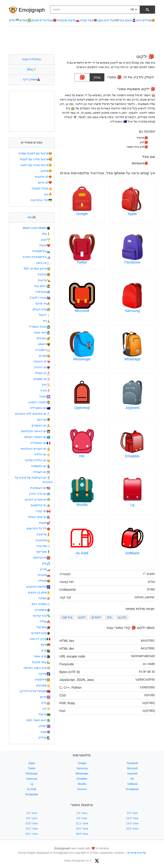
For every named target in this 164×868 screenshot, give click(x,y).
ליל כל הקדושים (38, 528)
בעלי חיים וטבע (108, 20)
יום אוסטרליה (40, 408)
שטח (45, 732)
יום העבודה (41, 472)
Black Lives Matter (37, 228)
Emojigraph (32, 10)
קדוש (45, 697)
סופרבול (43, 627)
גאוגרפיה (43, 292)
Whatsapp (132, 359)
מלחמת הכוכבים (38, 587)
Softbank (132, 553)
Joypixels (132, 408)
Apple (132, 214)
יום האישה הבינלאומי (35, 431)
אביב (46, 240)
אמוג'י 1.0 (32, 813)
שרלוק (44, 738)
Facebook (132, 262)
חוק (46, 385)
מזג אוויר (43, 546)
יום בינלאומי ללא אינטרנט (33, 414)
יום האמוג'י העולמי (37, 437)
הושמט (44, 344)
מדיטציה (43, 534)
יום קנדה (43, 511)
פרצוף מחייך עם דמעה (36, 165)
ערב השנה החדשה (37, 668)
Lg (132, 505)
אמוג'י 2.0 (82, 813)
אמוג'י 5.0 (82, 818)
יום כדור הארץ (40, 494)
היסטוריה (43, 350)
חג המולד (43, 373)
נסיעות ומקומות (68, 20)
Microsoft (82, 311)
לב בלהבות (44, 177)
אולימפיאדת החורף (36, 257)
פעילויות (50, 20)
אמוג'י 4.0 (32, 818)
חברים (45, 356)
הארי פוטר (42, 333)
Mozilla (82, 505)
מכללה (44, 581)
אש (49, 194)
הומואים (43, 338)
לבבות (45, 523)
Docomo (82, 789)
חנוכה (45, 396)
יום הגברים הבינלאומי (35, 449)
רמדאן (44, 726)
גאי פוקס (43, 303)
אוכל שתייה (88, 20)
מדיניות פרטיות (137, 853)
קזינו (46, 703)
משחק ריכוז (32, 79)
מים (46, 563)
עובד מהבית (41, 662)
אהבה (45, 245)
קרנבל (44, 714)
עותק (97, 76)
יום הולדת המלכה (37, 460)
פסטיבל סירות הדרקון (35, 691)
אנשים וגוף (128, 20)
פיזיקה (44, 674)
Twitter (82, 262)
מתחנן (47, 171)
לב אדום (45, 183)
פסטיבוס (43, 685)
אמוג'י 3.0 (132, 813)
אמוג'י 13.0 (132, 823)
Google (82, 214)
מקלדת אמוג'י (32, 59)
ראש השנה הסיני (38, 720)
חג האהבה (42, 361)
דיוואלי (44, 315)
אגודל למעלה (42, 188)
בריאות (44, 280)
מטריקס (43, 552)
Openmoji (82, 408)
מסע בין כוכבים (39, 592)
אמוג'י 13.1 (32, 829)
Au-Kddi (82, 553)
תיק (109, 617)
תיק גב (122, 617)
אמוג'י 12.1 (82, 823)
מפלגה (44, 598)
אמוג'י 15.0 (132, 829)
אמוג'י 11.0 (132, 818)
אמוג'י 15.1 (32, 834)
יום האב (44, 420)
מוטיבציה (43, 540)
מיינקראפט (42, 558)
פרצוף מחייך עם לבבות (36, 159)
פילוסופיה (42, 680)
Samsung (132, 311)
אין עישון (43, 263)
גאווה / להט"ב (40, 298)
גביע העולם (41, 309)
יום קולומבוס (41, 505)
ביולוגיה (44, 274)
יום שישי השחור (39, 517)
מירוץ (45, 569)
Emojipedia (32, 794)
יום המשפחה (41, 466)
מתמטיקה (42, 610)
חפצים (37, 20)
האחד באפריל (40, 327)
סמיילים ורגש (146, 20)
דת (47, 321)
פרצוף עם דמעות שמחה (35, 153)
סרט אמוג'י (42, 656)
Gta (46, 234)
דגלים (14, 20)
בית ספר (67, 617)
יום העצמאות (40, 488)
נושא (32, 217)
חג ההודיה (42, 367)
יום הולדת (42, 454)
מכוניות (44, 575)
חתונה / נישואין (39, 402)
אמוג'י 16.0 (82, 834)
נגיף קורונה (41, 616)
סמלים (25, 20)
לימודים (96, 617)
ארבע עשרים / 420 (37, 269)
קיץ (46, 709)
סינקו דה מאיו (40, 639)
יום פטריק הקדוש (38, 500)
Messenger (82, 359)
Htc (82, 456)
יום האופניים (41, 425)
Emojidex (132, 456)
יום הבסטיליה (40, 443)
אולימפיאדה (41, 251)
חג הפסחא (42, 379)
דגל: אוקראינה (41, 200)
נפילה (45, 621)
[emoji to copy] (82, 77)
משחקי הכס (41, 604)
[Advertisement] (82, 40)
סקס (45, 645)
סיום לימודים (41, 633)
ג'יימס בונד (42, 286)
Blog (32, 69)
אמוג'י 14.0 (82, 829)
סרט (46, 650)
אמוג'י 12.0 (32, 823)
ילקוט (82, 617)
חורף (45, 391)
